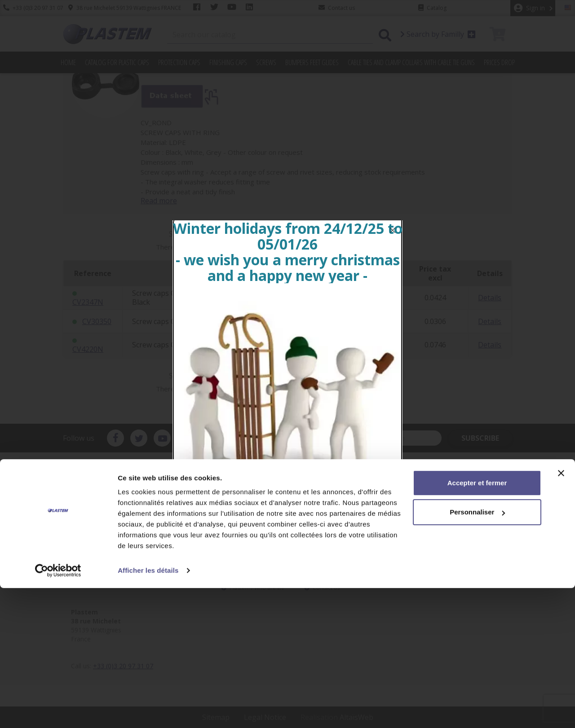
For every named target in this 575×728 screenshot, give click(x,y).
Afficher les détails (148, 710)
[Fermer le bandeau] (561, 613)
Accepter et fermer (477, 623)
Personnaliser (477, 652)
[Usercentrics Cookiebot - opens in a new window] (58, 710)
